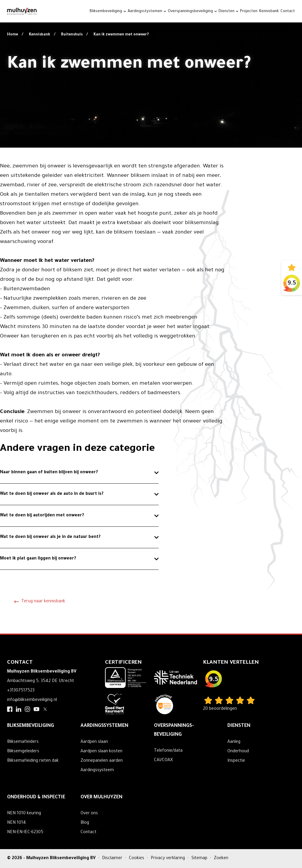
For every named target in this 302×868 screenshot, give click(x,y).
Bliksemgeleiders (23, 752)
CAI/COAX (163, 761)
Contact (288, 12)
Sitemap (200, 859)
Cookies (137, 859)
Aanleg (234, 742)
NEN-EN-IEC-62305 (25, 833)
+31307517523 (21, 691)
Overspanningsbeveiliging (190, 12)
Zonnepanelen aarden (102, 761)
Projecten (249, 12)
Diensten (226, 12)
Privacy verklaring (168, 859)
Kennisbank (269, 12)
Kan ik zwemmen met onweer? (121, 35)
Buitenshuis (72, 35)
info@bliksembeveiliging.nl (32, 700)
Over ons (89, 814)
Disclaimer (113, 859)
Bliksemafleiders (23, 742)
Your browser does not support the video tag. (151, 74)
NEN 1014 (17, 823)
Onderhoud (238, 752)
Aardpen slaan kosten (101, 752)
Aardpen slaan (94, 742)
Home (13, 35)
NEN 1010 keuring (24, 814)
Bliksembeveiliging (106, 12)
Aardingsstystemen (145, 12)
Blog (85, 823)
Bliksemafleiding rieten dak (33, 761)
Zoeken (221, 859)
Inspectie (236, 761)
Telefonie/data (168, 751)
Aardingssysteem (97, 771)
